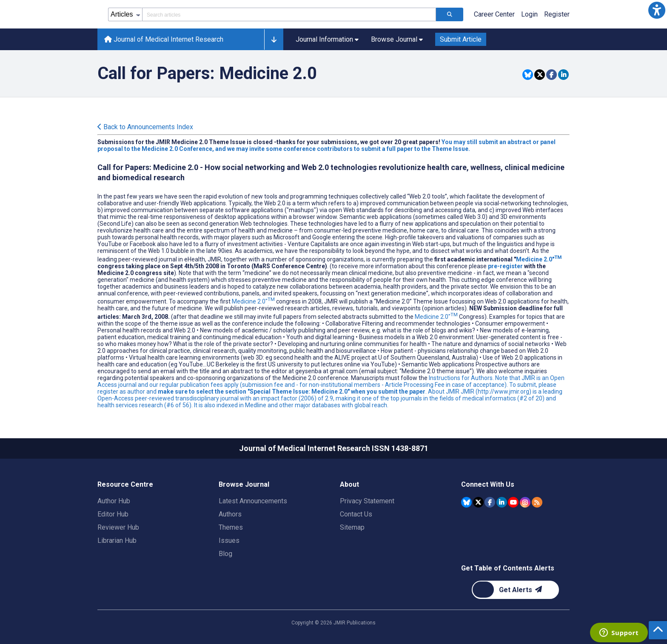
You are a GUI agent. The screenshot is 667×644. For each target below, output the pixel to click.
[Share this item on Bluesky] (528, 75)
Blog (225, 554)
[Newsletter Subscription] (515, 590)
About (349, 484)
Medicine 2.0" (539, 259)
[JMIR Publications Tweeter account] (478, 502)
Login (529, 14)
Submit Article (461, 39)
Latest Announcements (253, 501)
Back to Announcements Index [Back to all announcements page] (145, 127)
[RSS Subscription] (537, 502)
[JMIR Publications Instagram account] (525, 502)
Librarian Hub (117, 540)
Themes (231, 527)
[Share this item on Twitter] (540, 75)
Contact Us (356, 514)
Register (557, 14)
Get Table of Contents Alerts (508, 568)
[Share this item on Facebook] (552, 75)
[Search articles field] (289, 14)
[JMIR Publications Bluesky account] (466, 502)
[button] (657, 10)
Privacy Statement (367, 501)
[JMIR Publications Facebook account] (490, 502)
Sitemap (352, 527)
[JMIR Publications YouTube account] (513, 502)
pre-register (505, 266)
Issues (229, 540)
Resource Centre (125, 484)
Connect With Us (488, 484)
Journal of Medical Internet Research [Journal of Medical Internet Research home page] (164, 39)
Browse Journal (244, 484)
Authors (230, 514)
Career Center (494, 14)
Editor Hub (113, 514)
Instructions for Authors (461, 378)
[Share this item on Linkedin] (563, 75)
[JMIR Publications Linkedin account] (502, 502)
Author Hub (114, 501)
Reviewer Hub (118, 527)
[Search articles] (450, 14)
